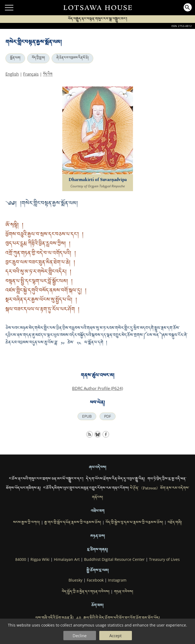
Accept (115, 636)
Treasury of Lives (164, 559)
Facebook (95, 580)
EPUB (87, 416)
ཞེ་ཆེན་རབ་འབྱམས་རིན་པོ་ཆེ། (72, 58)
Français (31, 74)
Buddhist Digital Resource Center (114, 559)
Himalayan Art (67, 559)
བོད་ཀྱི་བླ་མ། (38, 58)
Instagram (117, 580)
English (12, 74)
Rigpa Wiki (40, 559)
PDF (108, 416)
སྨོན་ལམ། (15, 58)
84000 (21, 559)
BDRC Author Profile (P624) (97, 388)
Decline (80, 636)
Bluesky (75, 580)
